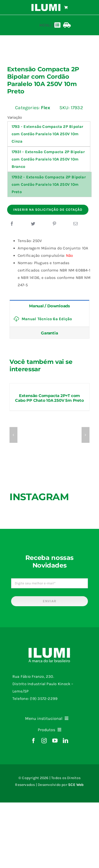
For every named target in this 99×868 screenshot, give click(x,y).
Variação (15, 117)
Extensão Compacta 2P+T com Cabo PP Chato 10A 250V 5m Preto (49, 398)
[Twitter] (33, 224)
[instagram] (44, 741)
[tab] (49, 306)
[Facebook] (12, 224)
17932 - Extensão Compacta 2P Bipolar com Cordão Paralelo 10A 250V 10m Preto (49, 184)
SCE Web (76, 785)
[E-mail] (76, 224)
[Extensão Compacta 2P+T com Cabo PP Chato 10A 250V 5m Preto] (49, 386)
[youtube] (55, 741)
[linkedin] (65, 741)
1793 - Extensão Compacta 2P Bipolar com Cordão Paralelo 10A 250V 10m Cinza (48, 134)
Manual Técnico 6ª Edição (43, 319)
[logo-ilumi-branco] (46, 6)
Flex (46, 108)
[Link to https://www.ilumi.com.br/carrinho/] (66, 8)
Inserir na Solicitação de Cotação (48, 210)
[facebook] (34, 741)
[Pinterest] (54, 224)
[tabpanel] (49, 319)
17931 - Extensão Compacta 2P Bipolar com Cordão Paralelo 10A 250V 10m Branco (48, 159)
